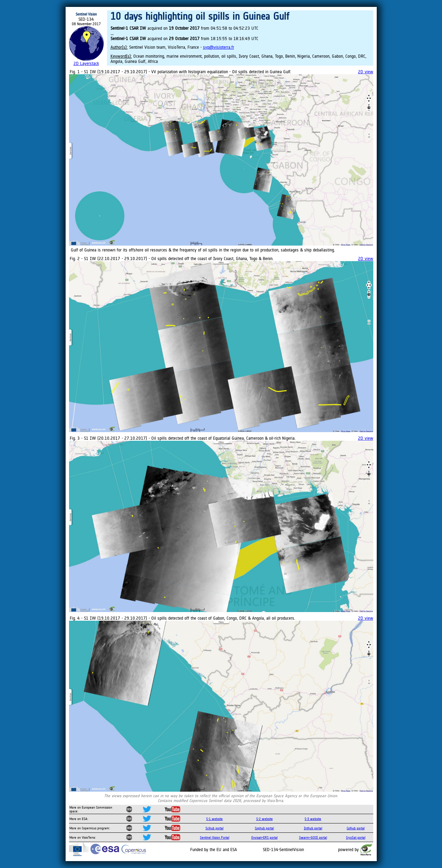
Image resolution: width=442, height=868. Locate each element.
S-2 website (265, 819)
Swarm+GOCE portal (313, 837)
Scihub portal (214, 828)
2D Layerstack (86, 63)
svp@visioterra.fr (219, 47)
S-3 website (313, 819)
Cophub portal (264, 828)
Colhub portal (356, 828)
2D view (366, 72)
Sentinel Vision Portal (215, 837)
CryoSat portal (356, 837)
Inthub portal (313, 828)
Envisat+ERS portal (265, 837)
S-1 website (214, 819)
